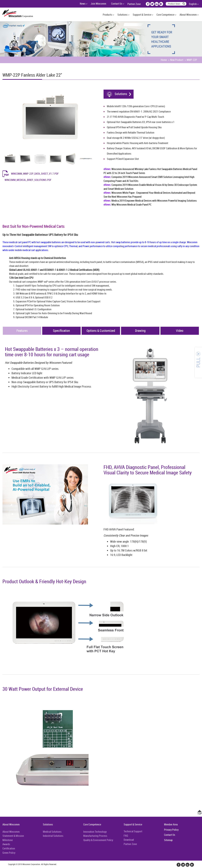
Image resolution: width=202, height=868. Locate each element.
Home (164, 60)
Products (107, 15)
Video (180, 331)
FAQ (126, 836)
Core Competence (165, 15)
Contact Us (117, 4)
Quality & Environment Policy (98, 840)
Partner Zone (134, 4)
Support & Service (142, 15)
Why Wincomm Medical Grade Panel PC (127, 205)
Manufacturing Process (95, 836)
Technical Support (133, 831)
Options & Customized (101, 331)
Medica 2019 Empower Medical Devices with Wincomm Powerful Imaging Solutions (150, 201)
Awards (6, 844)
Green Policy (9, 853)
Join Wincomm (98, 4)
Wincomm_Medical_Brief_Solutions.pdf (28, 180)
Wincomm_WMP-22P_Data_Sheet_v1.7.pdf (35, 174)
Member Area (171, 824)
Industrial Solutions (53, 836)
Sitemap (168, 840)
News (83, 4)
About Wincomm (188, 15)
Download (129, 840)
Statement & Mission (13, 836)
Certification (9, 848)
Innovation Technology (95, 832)
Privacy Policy (171, 830)
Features (22, 331)
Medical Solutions (52, 832)
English (193, 4)
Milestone (8, 840)
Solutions (122, 15)
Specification (61, 331)
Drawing (140, 331)
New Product (177, 60)
